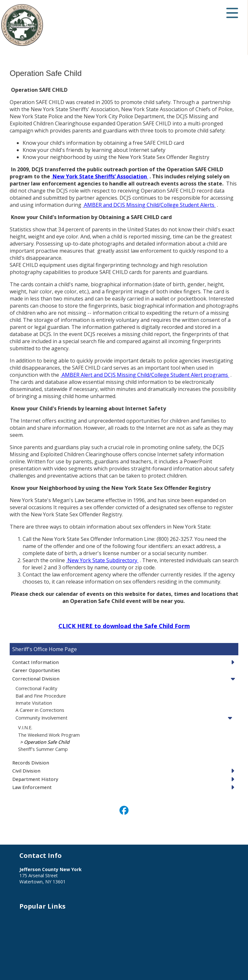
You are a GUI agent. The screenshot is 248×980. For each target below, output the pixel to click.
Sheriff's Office (30, 649)
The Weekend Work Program (49, 735)
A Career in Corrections (40, 710)
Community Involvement (41, 718)
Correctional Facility (36, 688)
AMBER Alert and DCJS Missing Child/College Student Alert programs (145, 375)
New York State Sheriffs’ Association (100, 176)
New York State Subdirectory (102, 560)
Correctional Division (36, 679)
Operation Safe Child (47, 742)
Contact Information (36, 662)
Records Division (31, 763)
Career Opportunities (36, 670)
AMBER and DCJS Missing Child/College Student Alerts (149, 205)
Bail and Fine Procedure (41, 696)
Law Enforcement (32, 787)
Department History (35, 779)
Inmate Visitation (34, 703)
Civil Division (26, 771)
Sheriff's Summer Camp (43, 749)
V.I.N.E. (25, 727)
